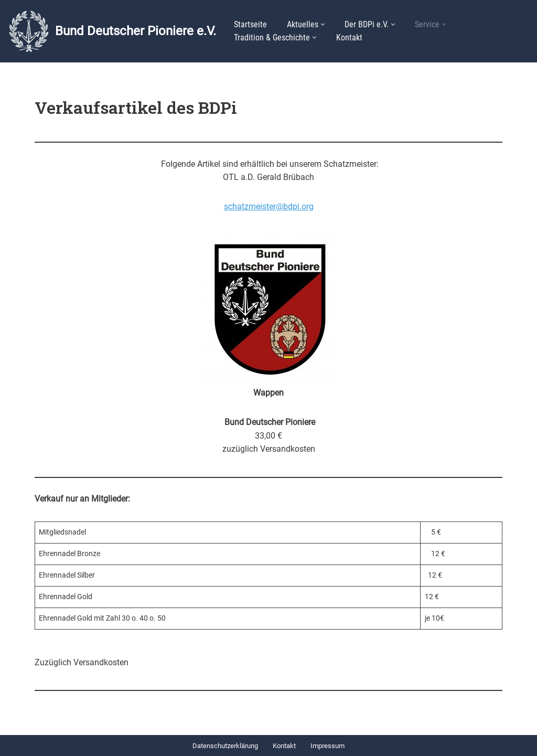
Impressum (327, 746)
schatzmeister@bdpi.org (269, 206)
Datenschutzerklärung (225, 746)
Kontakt (349, 38)
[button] (323, 24)
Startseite (250, 24)
